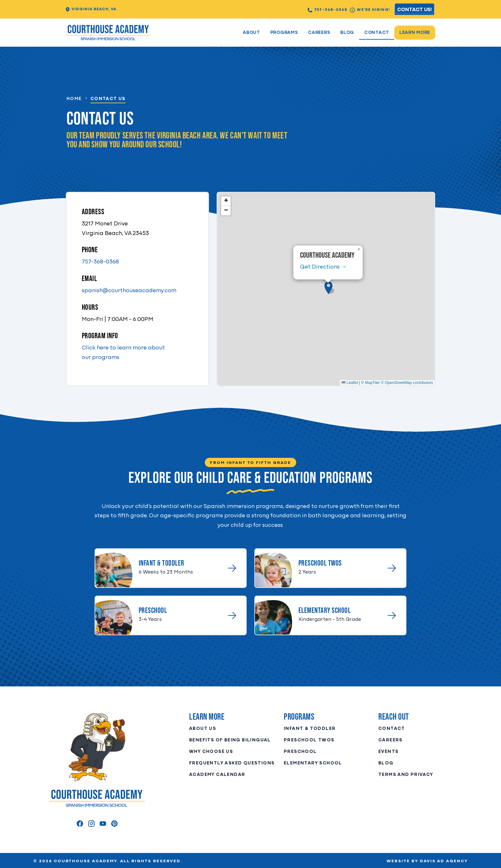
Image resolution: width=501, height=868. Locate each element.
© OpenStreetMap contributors (407, 383)
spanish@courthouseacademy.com (129, 291)
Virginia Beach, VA (91, 9)
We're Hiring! (370, 10)
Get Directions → (323, 267)
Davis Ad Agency (444, 861)
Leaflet (350, 383)
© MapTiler (370, 383)
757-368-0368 (328, 10)
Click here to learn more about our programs (123, 353)
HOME (74, 99)
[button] (328, 288)
